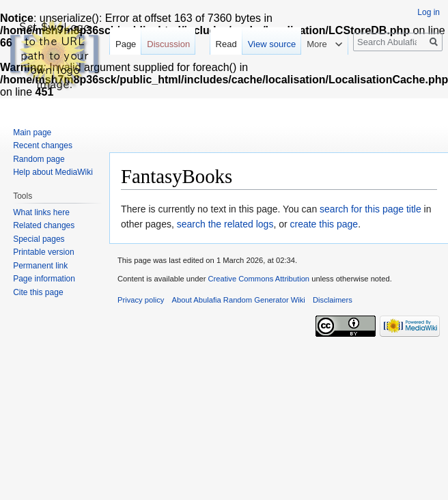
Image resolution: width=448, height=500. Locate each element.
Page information (44, 279)
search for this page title (370, 209)
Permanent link (40, 266)
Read (226, 44)
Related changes (44, 225)
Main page (32, 133)
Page (126, 44)
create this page (324, 224)
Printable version (43, 252)
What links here (41, 212)
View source (272, 44)
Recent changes (43, 145)
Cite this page (38, 292)
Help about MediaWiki (53, 172)
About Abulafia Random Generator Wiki (239, 300)
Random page (39, 159)
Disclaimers (333, 300)
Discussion (168, 44)
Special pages (39, 239)
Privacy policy (141, 300)
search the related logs (225, 224)
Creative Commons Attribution (258, 279)
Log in (429, 12)
